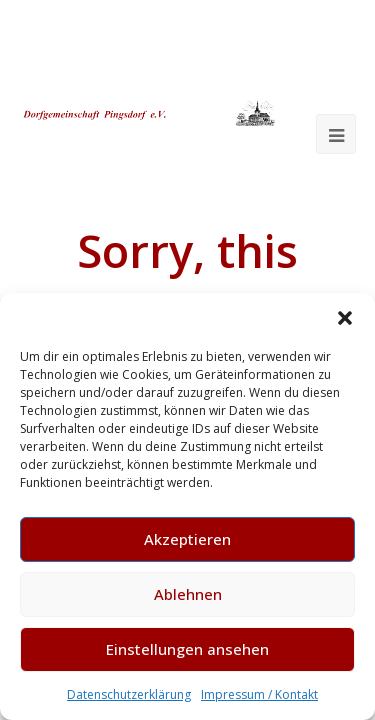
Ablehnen (188, 594)
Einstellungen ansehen (187, 649)
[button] (345, 318)
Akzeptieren (187, 539)
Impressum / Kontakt (259, 694)
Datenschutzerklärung (129, 694)
